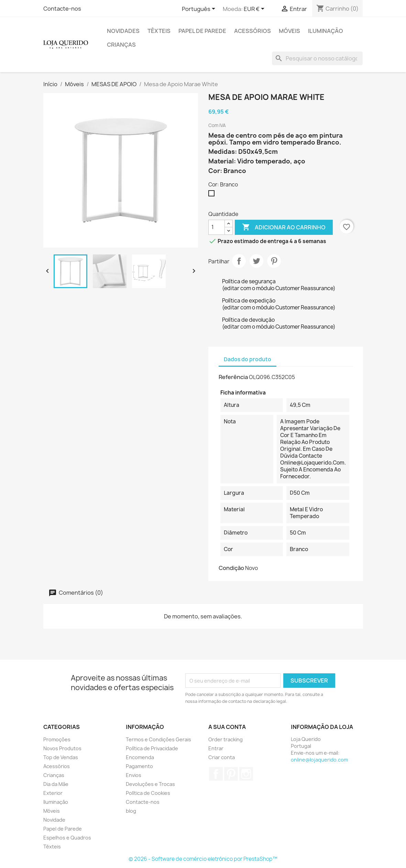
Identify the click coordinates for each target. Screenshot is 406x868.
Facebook (216, 774)
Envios (134, 775)
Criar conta (222, 757)
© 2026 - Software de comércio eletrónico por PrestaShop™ (203, 859)
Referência (233, 377)
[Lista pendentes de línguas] (200, 9)
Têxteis (159, 31)
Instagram (246, 774)
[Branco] (213, 195)
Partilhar (239, 261)
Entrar (216, 748)
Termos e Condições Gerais (158, 739)
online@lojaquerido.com (319, 760)
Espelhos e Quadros (67, 838)
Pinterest (274, 261)
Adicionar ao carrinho (284, 227)
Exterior (53, 793)
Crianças (121, 45)
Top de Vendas (61, 757)
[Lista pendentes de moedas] (255, 9)
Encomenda (140, 757)
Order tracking (226, 739)
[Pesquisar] (317, 58)
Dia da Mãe (56, 784)
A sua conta (227, 727)
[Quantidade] (217, 227)
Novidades (123, 31)
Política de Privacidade (152, 748)
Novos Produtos (62, 748)
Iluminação (326, 31)
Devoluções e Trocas (150, 784)
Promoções (57, 739)
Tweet (256, 261)
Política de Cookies (148, 793)
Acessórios (253, 31)
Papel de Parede (202, 31)
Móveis (289, 31)
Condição (231, 568)
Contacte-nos (62, 9)
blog (131, 811)
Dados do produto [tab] (248, 359)
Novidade (54, 820)
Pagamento (139, 766)
